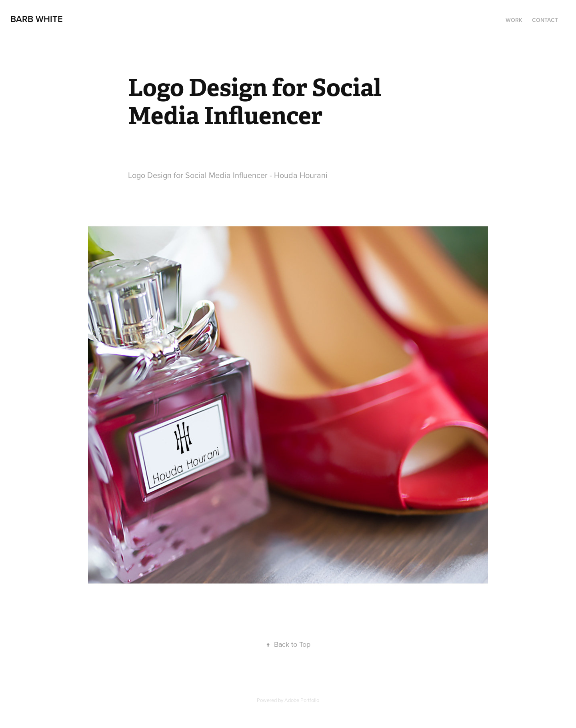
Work (514, 20)
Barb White (37, 19)
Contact (545, 20)
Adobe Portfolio (302, 700)
